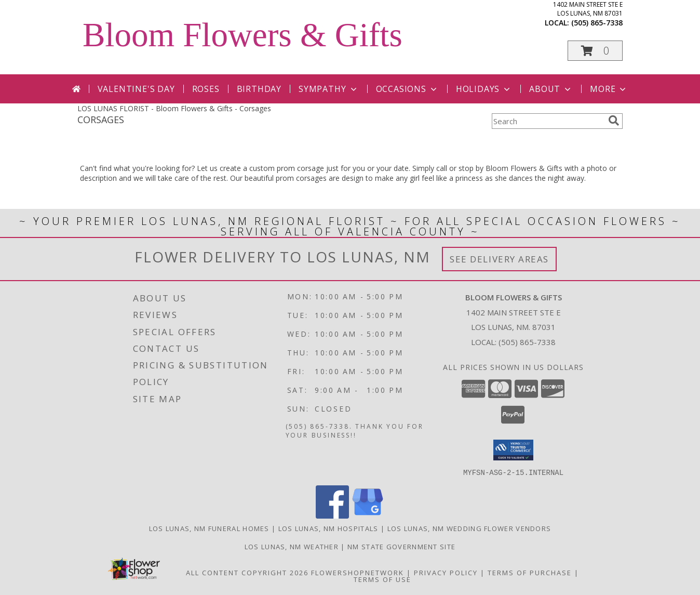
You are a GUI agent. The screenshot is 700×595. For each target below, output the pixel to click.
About (551, 89)
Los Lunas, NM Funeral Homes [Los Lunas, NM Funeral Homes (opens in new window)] (209, 528)
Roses (206, 89)
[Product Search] (548, 121)
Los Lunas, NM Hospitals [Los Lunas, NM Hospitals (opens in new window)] (328, 528)
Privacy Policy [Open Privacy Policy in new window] (446, 572)
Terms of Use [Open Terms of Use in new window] (382, 579)
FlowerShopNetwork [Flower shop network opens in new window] (358, 572)
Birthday (259, 89)
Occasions (407, 89)
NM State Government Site (401, 546)
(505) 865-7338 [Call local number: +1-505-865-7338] (597, 23)
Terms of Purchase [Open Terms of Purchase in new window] (530, 572)
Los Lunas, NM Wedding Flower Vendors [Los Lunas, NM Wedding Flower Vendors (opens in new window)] (469, 528)
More (609, 89)
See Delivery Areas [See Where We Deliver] (499, 259)
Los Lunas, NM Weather (292, 546)
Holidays (484, 89)
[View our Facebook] (332, 515)
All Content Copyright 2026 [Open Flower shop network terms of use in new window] (247, 572)
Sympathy (328, 89)
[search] (614, 121)
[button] (595, 51)
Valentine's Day (136, 89)
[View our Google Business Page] (368, 515)
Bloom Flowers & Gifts (243, 35)
